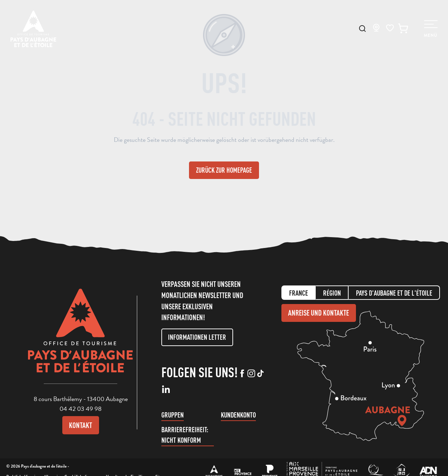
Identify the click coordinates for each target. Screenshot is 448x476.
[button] (362, 29)
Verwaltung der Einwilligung (128, 467)
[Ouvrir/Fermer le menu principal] (431, 29)
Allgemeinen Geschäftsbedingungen (72, 467)
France (299, 288)
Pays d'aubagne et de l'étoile (394, 288)
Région (332, 288)
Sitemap (162, 467)
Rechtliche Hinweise (22, 467)
